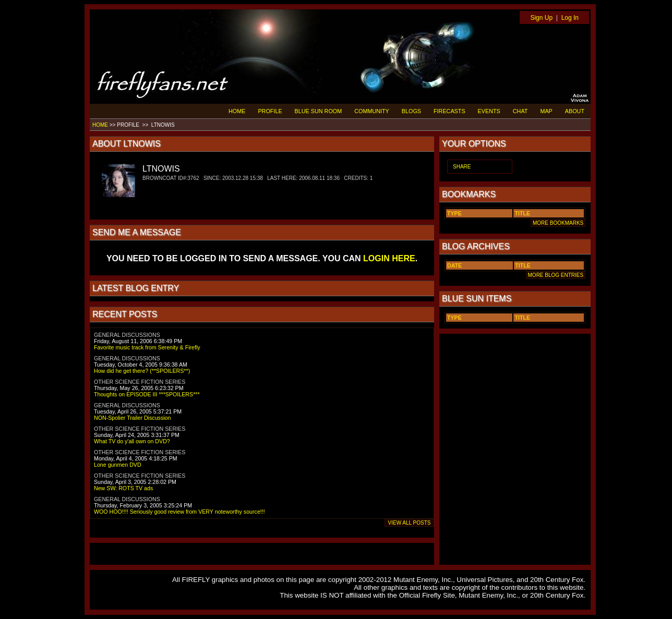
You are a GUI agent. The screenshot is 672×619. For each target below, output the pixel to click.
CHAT (520, 111)
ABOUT (575, 111)
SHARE (462, 167)
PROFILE (270, 111)
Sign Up (541, 18)
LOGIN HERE (389, 258)
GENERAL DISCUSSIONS (127, 335)
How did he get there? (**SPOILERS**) (142, 371)
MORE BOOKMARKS (558, 223)
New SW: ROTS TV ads (123, 488)
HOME (237, 111)
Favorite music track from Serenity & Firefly (147, 347)
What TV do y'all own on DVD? (132, 441)
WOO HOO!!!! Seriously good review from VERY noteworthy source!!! (179, 512)
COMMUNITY (372, 111)
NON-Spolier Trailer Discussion (132, 418)
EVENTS (489, 111)
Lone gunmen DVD (118, 465)
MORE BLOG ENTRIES (556, 275)
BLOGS (411, 111)
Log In (570, 18)
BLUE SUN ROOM (319, 111)
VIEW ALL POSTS (409, 523)
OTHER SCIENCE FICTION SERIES (140, 382)
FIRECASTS (449, 111)
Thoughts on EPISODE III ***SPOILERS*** (147, 394)
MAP (546, 111)
